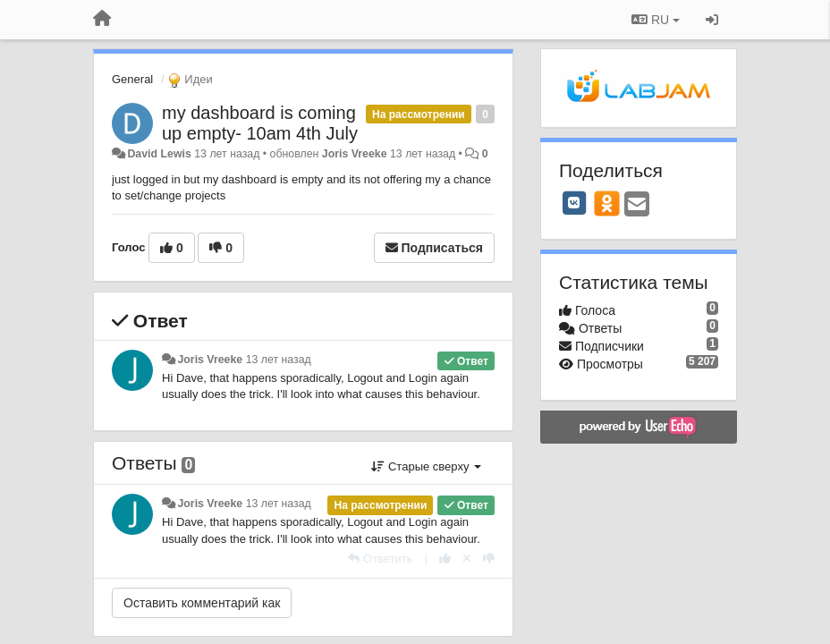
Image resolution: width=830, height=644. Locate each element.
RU (656, 20)
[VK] (574, 203)
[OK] (607, 203)
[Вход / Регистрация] (712, 20)
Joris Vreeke (355, 154)
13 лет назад (279, 360)
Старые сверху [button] (426, 466)
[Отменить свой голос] (467, 559)
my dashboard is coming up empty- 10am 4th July (260, 123)
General (132, 79)
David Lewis (159, 154)
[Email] (637, 205)
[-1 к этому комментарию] (489, 559)
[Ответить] (380, 559)
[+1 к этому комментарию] (445, 559)
